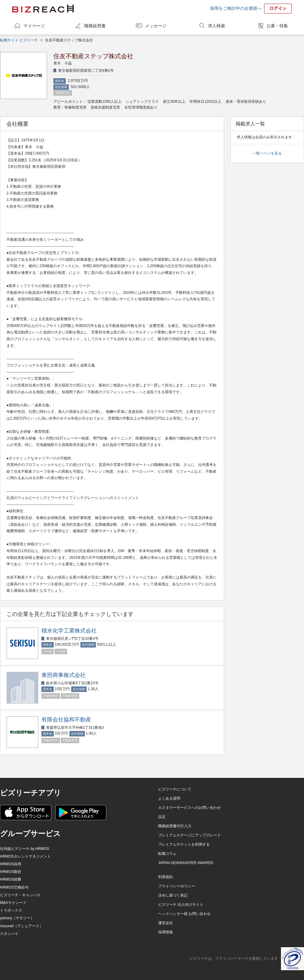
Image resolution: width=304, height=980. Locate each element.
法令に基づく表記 (173, 895)
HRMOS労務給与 (14, 887)
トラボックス (11, 910)
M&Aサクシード (13, 903)
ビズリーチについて (175, 789)
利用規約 (166, 877)
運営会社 (166, 923)
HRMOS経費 (11, 879)
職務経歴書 (95, 26)
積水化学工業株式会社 (69, 631)
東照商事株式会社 (64, 675)
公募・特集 (277, 26)
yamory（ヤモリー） (17, 918)
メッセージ (156, 26)
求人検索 (216, 26)
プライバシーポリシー (177, 886)
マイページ (34, 26)
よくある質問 (169, 798)
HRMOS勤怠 (11, 872)
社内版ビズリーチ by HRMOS (25, 849)
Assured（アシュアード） (21, 926)
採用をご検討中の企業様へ (236, 8)
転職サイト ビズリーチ (19, 40)
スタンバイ (9, 934)
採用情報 (166, 932)
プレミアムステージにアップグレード (189, 835)
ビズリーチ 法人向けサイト (181, 905)
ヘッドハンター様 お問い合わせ (184, 914)
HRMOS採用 (11, 864)
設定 (162, 817)
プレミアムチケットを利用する (184, 844)
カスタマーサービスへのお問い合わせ (189, 808)
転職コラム (167, 854)
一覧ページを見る (267, 153)
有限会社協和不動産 (66, 720)
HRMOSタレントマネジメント (25, 856)
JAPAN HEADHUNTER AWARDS (186, 863)
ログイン (278, 8)
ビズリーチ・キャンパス (20, 895)
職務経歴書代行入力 (175, 826)
